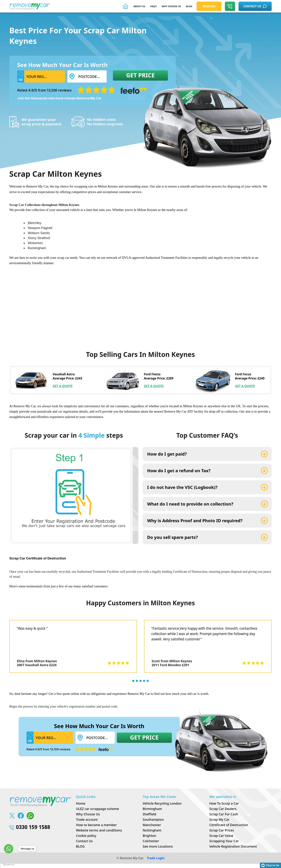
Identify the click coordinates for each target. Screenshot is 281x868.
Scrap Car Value (221, 836)
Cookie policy (86, 836)
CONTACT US (255, 6)
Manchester (152, 825)
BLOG (189, 6)
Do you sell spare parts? (172, 537)
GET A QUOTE (63, 386)
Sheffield (149, 814)
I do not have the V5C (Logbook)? (182, 487)
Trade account (87, 819)
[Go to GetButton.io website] (9, 864)
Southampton (153, 819)
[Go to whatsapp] (9, 849)
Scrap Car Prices (222, 830)
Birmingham (152, 809)
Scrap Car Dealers (223, 809)
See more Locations (158, 846)
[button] (133, 681)
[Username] (45, 76)
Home (81, 803)
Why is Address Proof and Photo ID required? (195, 520)
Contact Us (84, 841)
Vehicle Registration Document (233, 846)
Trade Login (156, 858)
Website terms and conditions (99, 830)
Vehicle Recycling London (162, 803)
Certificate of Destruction (229, 825)
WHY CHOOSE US (171, 6)
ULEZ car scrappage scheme (97, 809)
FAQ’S (153, 6)
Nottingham (152, 830)
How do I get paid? (167, 454)
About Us (139, 6)
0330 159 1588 (30, 827)
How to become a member (96, 825)
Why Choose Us (88, 814)
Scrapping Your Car (224, 841)
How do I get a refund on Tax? (179, 471)
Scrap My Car (219, 819)
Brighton (149, 836)
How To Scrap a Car (224, 803)
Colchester (151, 841)
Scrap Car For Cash (224, 814)
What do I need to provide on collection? (190, 504)
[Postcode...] (91, 76)
